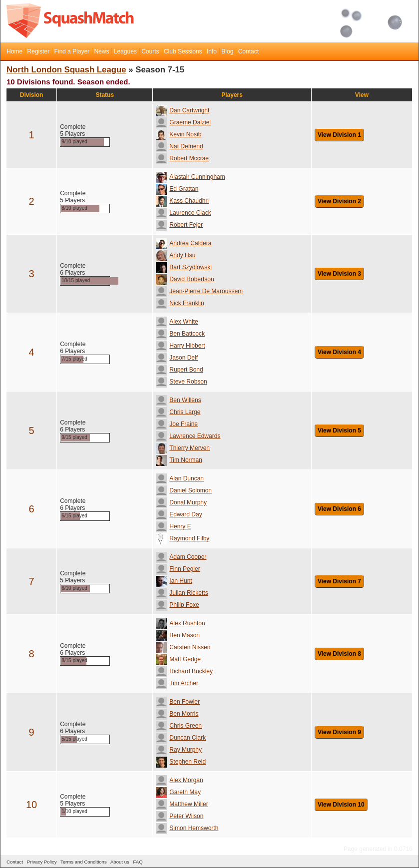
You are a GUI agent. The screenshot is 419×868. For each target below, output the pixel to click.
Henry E (173, 526)
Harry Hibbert (180, 346)
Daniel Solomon (184, 490)
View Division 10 (341, 805)
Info (212, 51)
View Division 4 (339, 352)
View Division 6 (339, 509)
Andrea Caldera (184, 243)
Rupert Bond (179, 370)
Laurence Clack (183, 213)
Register (38, 51)
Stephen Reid (181, 762)
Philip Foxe (177, 605)
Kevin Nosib (179, 134)
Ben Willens (178, 400)
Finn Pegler (178, 569)
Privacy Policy (42, 862)
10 (31, 805)
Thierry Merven (183, 448)
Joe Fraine (177, 424)
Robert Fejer (179, 225)
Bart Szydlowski (184, 267)
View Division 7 (339, 581)
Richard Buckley (184, 671)
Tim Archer (177, 683)
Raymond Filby (183, 538)
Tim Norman (179, 460)
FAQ (138, 862)
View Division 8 (339, 654)
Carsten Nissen (183, 647)
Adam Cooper (181, 557)
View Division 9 (339, 732)
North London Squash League (66, 70)
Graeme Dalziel (183, 122)
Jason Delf (177, 358)
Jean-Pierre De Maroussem (199, 291)
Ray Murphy (179, 750)
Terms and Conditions (84, 862)
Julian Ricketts (182, 593)
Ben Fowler (178, 702)
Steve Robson (181, 382)
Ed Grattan (177, 189)
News (101, 51)
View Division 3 (339, 274)
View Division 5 (339, 431)
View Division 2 (339, 201)
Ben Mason (178, 635)
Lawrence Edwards (188, 436)
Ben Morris (177, 714)
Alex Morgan (179, 780)
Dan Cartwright (183, 110)
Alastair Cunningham (190, 177)
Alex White (177, 322)
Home (14, 51)
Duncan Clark (181, 738)
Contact (248, 51)
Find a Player (72, 51)
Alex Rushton (180, 623)
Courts (150, 51)
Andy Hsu (176, 255)
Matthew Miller (182, 804)
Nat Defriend (179, 146)
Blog (227, 51)
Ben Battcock (180, 334)
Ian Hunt (174, 581)
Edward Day (179, 514)
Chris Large (178, 412)
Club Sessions (183, 51)
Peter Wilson (180, 816)
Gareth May (178, 792)
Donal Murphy (181, 502)
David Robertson (185, 279)
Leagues (125, 51)
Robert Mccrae (182, 158)
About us (120, 862)
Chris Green (179, 726)
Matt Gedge (178, 659)
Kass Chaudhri (182, 201)
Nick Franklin (180, 303)
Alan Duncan (180, 478)
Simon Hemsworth (187, 828)
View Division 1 (339, 135)
